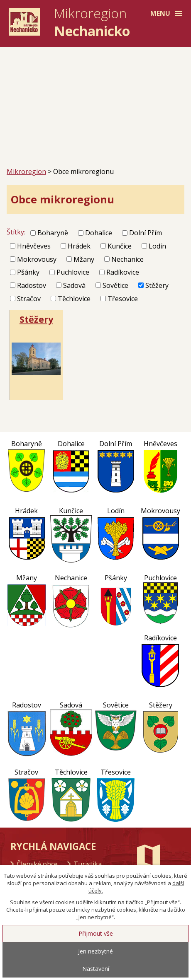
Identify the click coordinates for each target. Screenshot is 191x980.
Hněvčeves (34, 246)
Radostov (32, 285)
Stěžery (157, 285)
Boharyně (53, 233)
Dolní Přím (146, 233)
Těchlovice (74, 299)
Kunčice (120, 246)
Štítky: (16, 232)
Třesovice (123, 299)
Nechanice (127, 259)
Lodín (157, 246)
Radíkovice (123, 272)
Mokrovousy (37, 259)
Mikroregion (26, 171)
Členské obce (37, 864)
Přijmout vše (96, 933)
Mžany (84, 259)
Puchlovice (73, 272)
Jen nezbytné (95, 951)
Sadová (74, 285)
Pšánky (28, 272)
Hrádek (79, 246)
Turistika (88, 864)
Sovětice (115, 285)
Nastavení (96, 969)
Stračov (29, 299)
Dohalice (99, 233)
